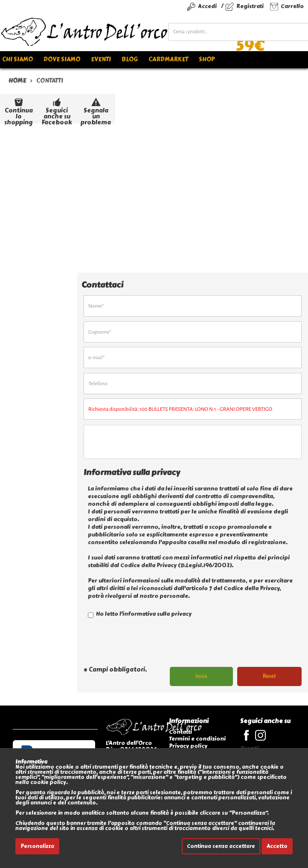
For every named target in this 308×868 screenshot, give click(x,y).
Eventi (101, 59)
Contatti (180, 732)
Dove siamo (62, 59)
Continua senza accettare (221, 846)
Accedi (207, 6)
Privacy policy (188, 746)
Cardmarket (168, 59)
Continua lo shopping (19, 110)
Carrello (292, 6)
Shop (207, 59)
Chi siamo (17, 59)
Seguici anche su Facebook (57, 110)
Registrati (250, 6)
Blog (130, 59)
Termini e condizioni (197, 739)
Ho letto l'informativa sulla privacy (140, 614)
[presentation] (148, 646)
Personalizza (37, 846)
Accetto (277, 846)
